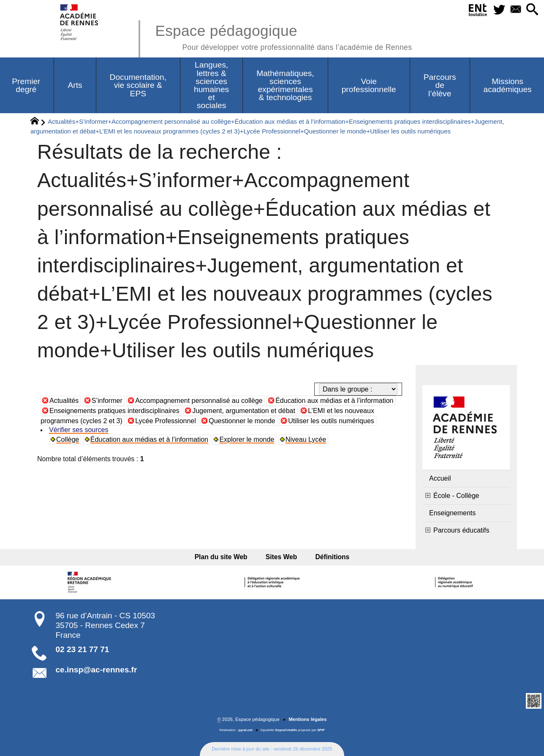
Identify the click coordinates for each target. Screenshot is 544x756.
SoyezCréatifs (286, 730)
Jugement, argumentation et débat (244, 411)
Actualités (64, 401)
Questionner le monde (242, 421)
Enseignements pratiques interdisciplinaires (114, 411)
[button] (532, 10)
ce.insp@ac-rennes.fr (97, 670)
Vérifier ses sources (79, 430)
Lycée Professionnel (166, 421)
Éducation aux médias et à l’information (334, 401)
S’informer (107, 401)
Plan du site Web (224, 557)
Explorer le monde (247, 439)
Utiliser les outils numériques (331, 421)
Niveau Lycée (306, 439)
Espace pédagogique (283, 36)
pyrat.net (246, 730)
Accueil (440, 478)
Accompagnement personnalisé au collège (199, 401)
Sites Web (282, 557)
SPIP (321, 730)
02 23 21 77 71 (83, 649)
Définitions (329, 557)
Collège (68, 439)
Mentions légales (307, 719)
